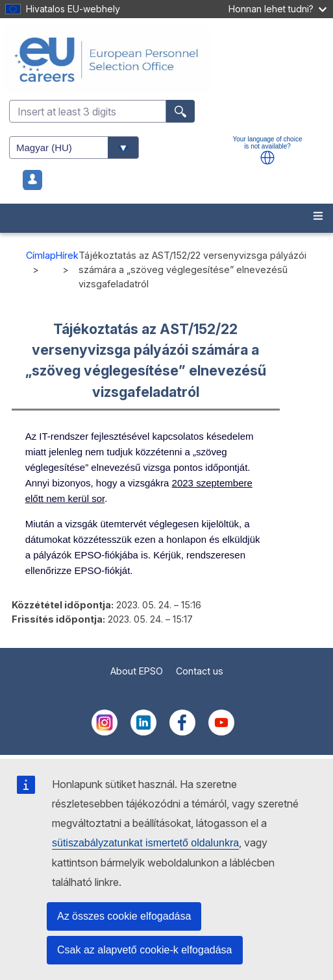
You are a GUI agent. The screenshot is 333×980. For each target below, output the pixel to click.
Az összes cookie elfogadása (124, 916)
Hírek (67, 255)
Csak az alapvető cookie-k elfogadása (145, 950)
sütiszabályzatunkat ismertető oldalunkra (145, 843)
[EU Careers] (166, 60)
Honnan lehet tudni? (277, 9)
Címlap (41, 255)
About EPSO (137, 671)
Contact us (200, 671)
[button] (267, 158)
